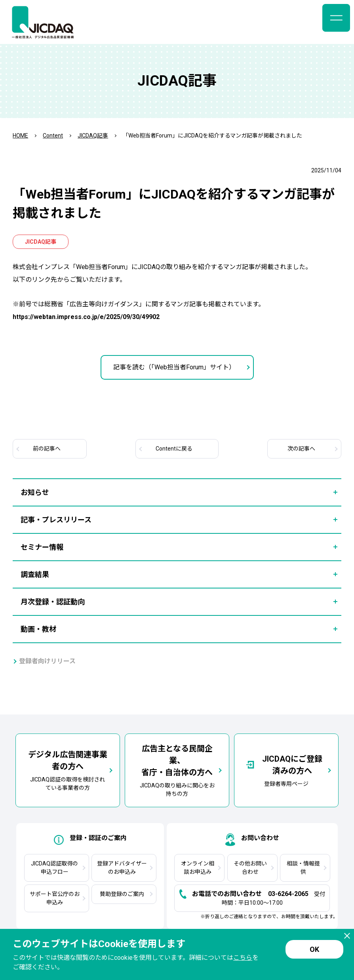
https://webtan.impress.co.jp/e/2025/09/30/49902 (86, 317)
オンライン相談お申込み (198, 868)
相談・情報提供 (303, 868)
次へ (301, 449)
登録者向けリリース (47, 661)
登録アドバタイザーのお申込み (122, 868)
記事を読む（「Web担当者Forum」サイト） (174, 367)
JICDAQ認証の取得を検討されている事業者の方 (68, 770)
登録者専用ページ (286, 770)
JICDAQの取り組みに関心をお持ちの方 (177, 770)
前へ (47, 449)
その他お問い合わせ (250, 868)
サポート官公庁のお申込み (55, 898)
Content (53, 136)
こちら (243, 958)
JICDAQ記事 (93, 136)
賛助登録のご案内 (122, 894)
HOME (20, 136)
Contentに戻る (174, 449)
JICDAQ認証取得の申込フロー (54, 868)
